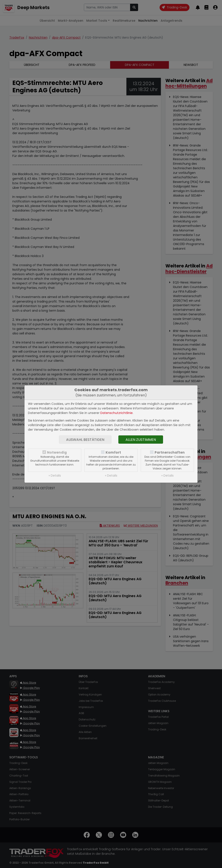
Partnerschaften (170, 452)
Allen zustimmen (141, 440)
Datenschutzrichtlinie (117, 413)
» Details (55, 476)
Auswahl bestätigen (85, 440)
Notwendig (57, 452)
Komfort (113, 452)
